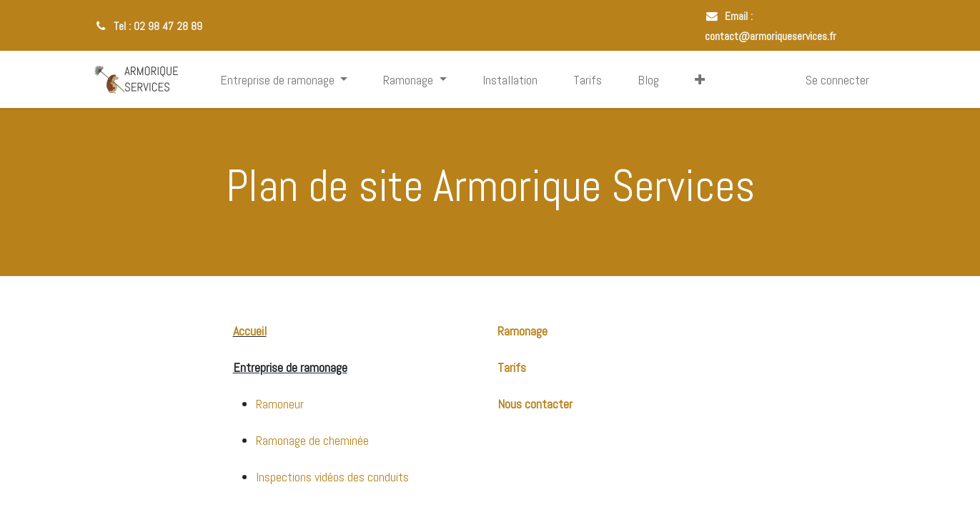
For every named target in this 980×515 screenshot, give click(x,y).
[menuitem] (510, 80)
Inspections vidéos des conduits (332, 477)
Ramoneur (280, 404)
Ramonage (523, 331)
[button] (700, 80)
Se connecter (837, 80)
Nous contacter (535, 404)
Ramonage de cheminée (312, 440)
